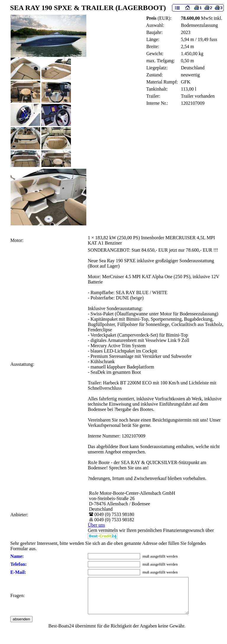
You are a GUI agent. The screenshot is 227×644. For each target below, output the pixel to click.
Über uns (96, 525)
